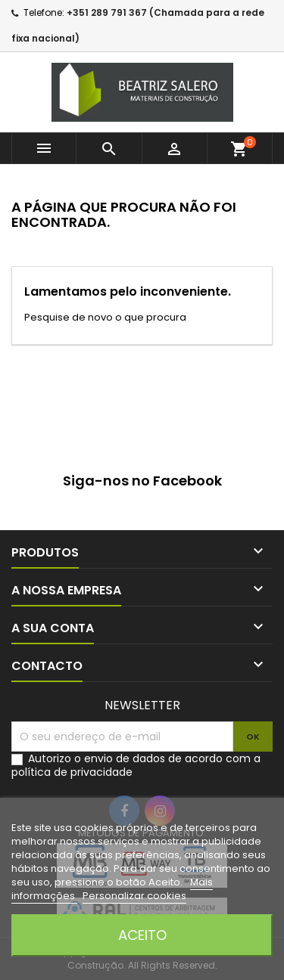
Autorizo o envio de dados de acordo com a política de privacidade (136, 765)
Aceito (142, 935)
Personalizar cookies (134, 896)
